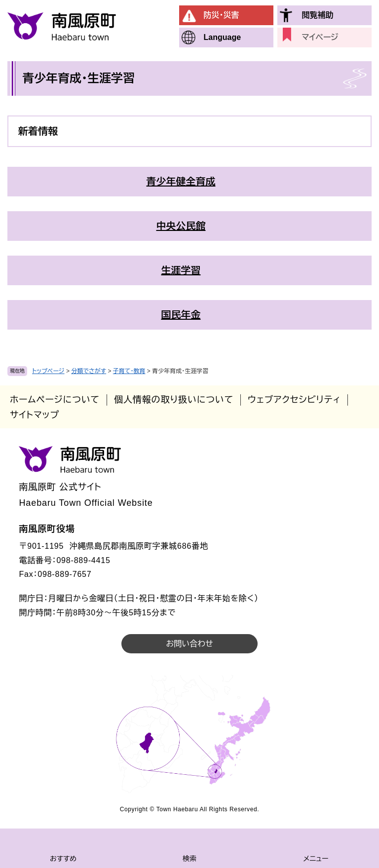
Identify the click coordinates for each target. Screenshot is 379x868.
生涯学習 (181, 270)
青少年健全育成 (181, 182)
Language (223, 37)
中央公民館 (181, 226)
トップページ (48, 371)
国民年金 (181, 315)
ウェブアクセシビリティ (294, 400)
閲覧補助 (318, 15)
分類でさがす (89, 371)
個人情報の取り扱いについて (174, 400)
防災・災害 (222, 15)
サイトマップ (35, 415)
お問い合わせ (189, 644)
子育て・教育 (129, 371)
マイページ (320, 37)
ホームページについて (55, 400)
